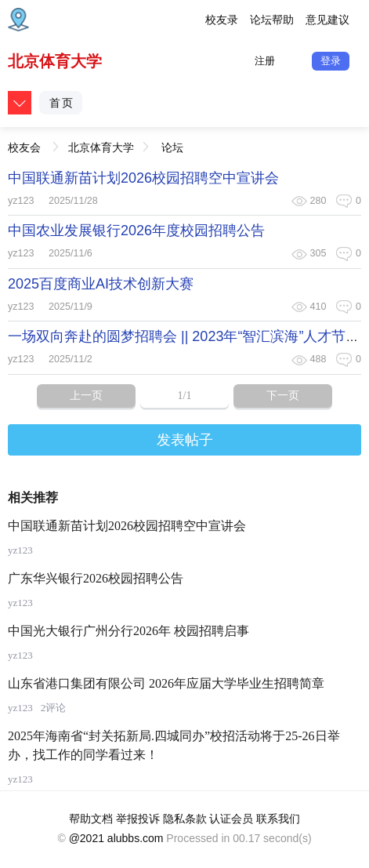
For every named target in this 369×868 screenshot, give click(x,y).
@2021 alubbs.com (116, 838)
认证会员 (231, 819)
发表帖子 (185, 440)
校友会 (24, 143)
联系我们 (278, 819)
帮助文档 (91, 819)
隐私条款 (185, 819)
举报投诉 (138, 819)
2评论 (54, 708)
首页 (62, 103)
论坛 (172, 147)
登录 (331, 61)
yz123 (21, 201)
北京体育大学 (55, 61)
